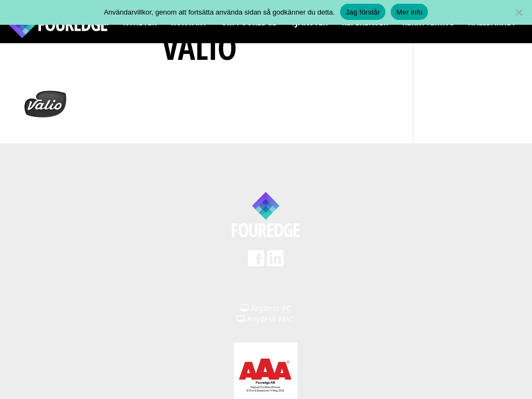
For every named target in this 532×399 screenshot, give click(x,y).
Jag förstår (363, 12)
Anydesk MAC (266, 319)
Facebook (256, 262)
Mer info (409, 12)
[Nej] (519, 12)
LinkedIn (275, 262)
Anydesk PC (266, 308)
